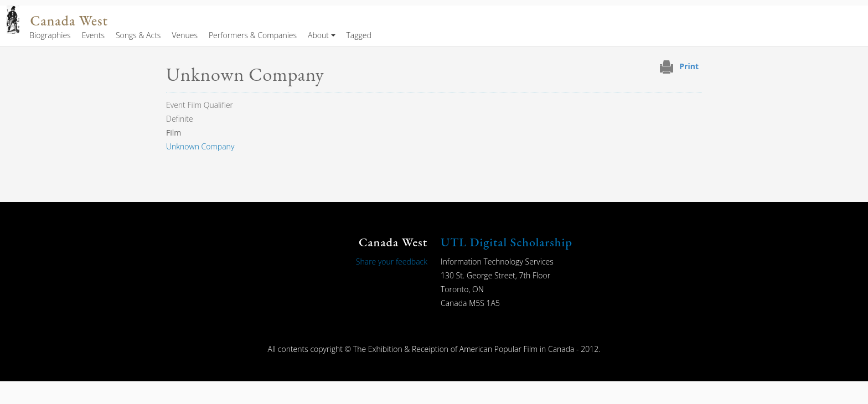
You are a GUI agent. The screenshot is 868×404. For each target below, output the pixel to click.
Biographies (50, 35)
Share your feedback (392, 261)
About (318, 35)
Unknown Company (200, 146)
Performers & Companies (253, 35)
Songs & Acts (138, 35)
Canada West (69, 21)
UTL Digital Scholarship (507, 242)
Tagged (359, 35)
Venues (185, 35)
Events (93, 35)
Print (689, 66)
